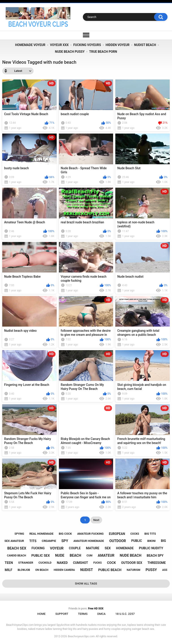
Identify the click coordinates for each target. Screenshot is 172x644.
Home (41, 614)
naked (62, 563)
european (117, 534)
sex (108, 548)
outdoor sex (132, 563)
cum (89, 556)
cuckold (45, 563)
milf (9, 570)
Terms (83, 614)
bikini (152, 541)
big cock (65, 534)
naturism (133, 570)
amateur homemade (89, 541)
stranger (26, 563)
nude (60, 555)
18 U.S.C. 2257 (125, 614)
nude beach (131, 555)
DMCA (101, 614)
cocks (135, 534)
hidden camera (64, 570)
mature (93, 548)
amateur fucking (90, 534)
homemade (125, 548)
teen (9, 563)
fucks (98, 563)
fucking (38, 548)
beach (75, 555)
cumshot (81, 563)
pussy (151, 570)
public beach (110, 570)
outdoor (118, 541)
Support (62, 614)
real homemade (41, 534)
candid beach (16, 556)
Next (96, 520)
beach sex (17, 548)
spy (65, 541)
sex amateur (14, 541)
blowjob (24, 570)
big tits (150, 534)
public (137, 541)
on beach (42, 570)
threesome (157, 563)
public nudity (151, 548)
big (164, 541)
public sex (41, 556)
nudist (87, 570)
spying (19, 534)
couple (75, 548)
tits (33, 541)
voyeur (57, 548)
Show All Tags (86, 584)
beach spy (155, 556)
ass (165, 570)
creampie (49, 541)
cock (112, 563)
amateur (106, 555)
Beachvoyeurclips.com (81, 636)
